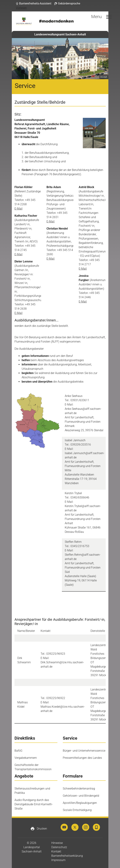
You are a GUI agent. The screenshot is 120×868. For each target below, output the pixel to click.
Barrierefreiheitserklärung (67, 856)
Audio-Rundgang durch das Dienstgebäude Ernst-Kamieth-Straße (34, 804)
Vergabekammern (26, 758)
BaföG (18, 751)
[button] (34, 4)
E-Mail (19, 209)
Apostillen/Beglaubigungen (80, 803)
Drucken (39, 829)
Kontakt (56, 851)
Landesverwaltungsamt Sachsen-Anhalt (60, 34)
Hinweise (57, 843)
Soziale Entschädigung (77, 810)
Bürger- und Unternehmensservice (84, 751)
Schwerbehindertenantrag (79, 789)
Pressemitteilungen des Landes (82, 758)
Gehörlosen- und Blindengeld (81, 796)
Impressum (58, 860)
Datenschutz (59, 847)
